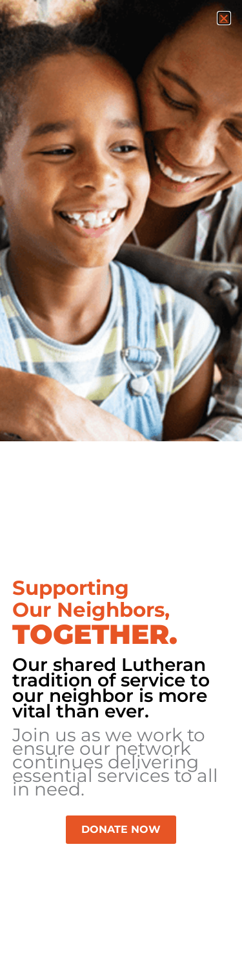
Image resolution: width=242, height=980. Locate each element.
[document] (121, 490)
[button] (224, 18)
